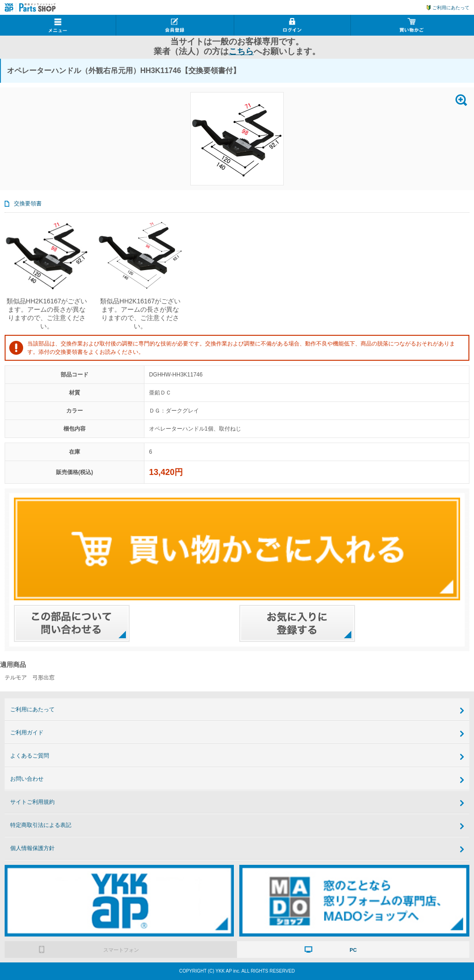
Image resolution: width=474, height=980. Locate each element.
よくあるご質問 (30, 756)
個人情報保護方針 (32, 848)
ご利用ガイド (27, 733)
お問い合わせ (27, 779)
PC (353, 950)
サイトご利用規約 (32, 802)
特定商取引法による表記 (41, 825)
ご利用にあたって (451, 8)
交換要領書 (28, 203)
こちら (241, 51)
